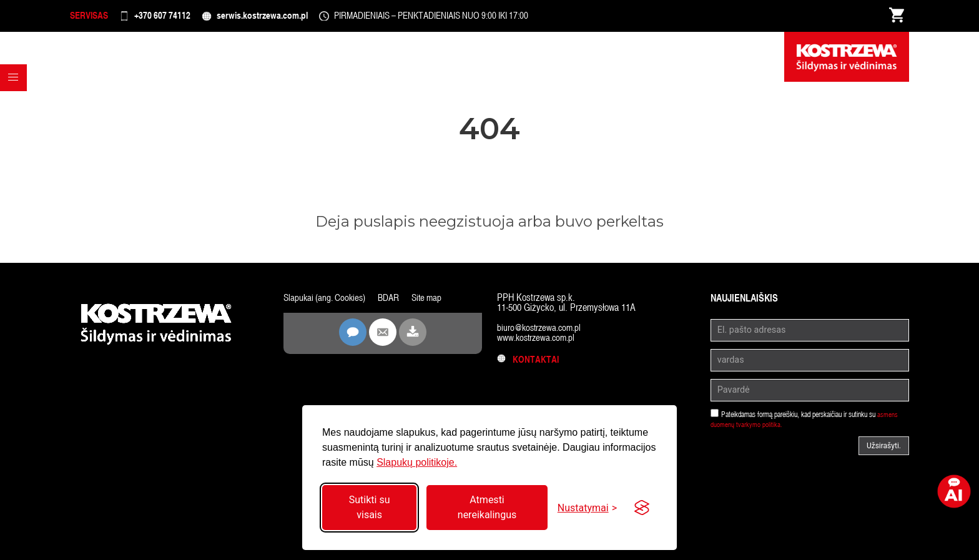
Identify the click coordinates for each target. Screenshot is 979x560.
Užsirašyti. (884, 451)
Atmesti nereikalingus (487, 507)
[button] (16, 106)
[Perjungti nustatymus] (587, 508)
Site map (433, 302)
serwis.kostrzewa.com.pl (296, 18)
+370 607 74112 (180, 18)
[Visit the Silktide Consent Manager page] (642, 508)
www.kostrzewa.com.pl (539, 342)
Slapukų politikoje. (417, 462)
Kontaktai (529, 364)
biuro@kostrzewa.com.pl (542, 332)
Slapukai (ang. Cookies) (327, 302)
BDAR (393, 302)
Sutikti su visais (370, 507)
